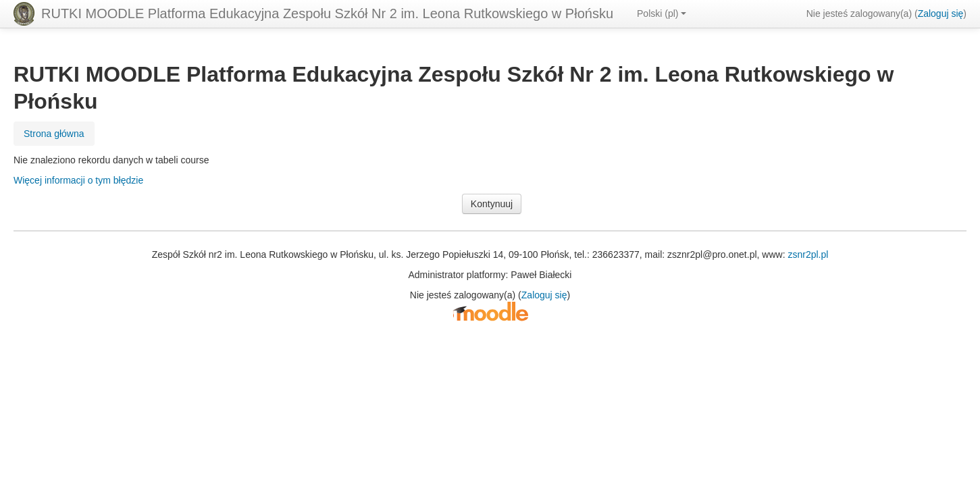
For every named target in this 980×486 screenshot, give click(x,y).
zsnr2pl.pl (808, 254)
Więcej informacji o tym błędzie (78, 180)
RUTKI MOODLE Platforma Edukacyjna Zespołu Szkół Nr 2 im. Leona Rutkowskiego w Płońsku (327, 13)
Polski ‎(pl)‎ (662, 13)
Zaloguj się (941, 13)
